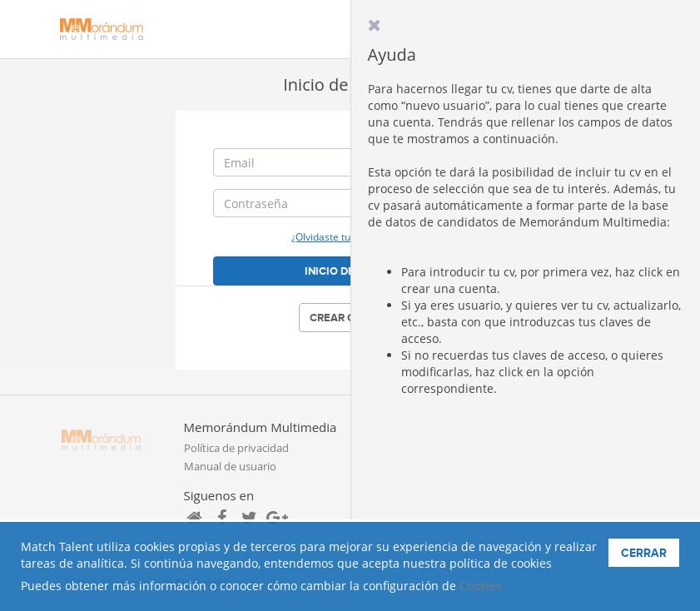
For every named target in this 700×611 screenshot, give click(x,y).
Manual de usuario (230, 466)
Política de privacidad (236, 448)
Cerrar (644, 553)
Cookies (481, 586)
